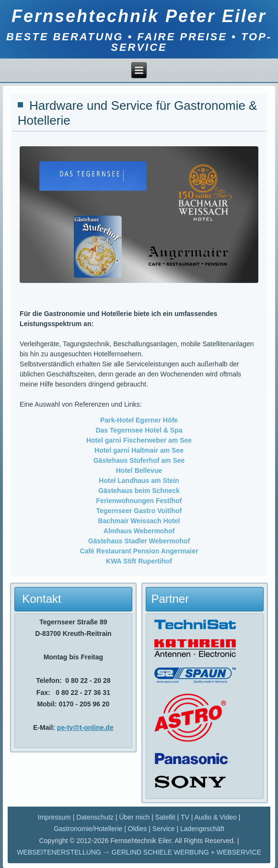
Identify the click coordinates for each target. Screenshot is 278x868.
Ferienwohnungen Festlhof (139, 501)
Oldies (138, 829)
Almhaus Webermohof (139, 531)
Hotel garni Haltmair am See (139, 450)
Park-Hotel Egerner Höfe (139, 420)
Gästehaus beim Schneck (139, 491)
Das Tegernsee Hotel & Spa (139, 430)
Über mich (134, 817)
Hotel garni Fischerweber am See (139, 440)
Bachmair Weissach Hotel (139, 521)
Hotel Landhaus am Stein (139, 481)
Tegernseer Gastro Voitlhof (139, 511)
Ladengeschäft (202, 829)
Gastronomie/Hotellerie (88, 829)
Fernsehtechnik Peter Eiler (139, 16)
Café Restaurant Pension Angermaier (139, 551)
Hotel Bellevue (139, 470)
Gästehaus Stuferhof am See (139, 460)
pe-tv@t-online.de (85, 727)
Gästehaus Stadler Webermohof (139, 541)
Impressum (54, 817)
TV (185, 817)
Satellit (165, 817)
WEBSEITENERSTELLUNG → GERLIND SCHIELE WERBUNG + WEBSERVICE (139, 852)
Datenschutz (95, 817)
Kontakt (41, 599)
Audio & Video (215, 817)
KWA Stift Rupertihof (139, 561)
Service (164, 829)
